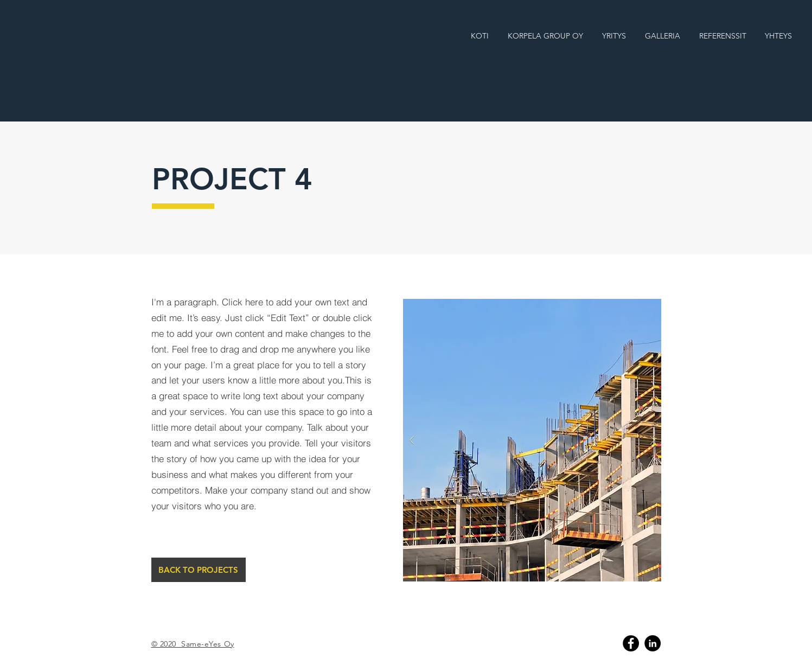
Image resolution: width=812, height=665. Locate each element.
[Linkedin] (653, 643)
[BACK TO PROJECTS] (199, 570)
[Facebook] (631, 643)
